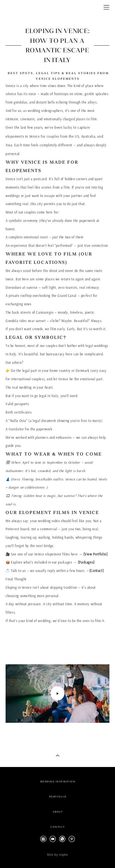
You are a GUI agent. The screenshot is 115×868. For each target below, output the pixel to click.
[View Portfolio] (96, 554)
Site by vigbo (57, 855)
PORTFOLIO (58, 797)
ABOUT (58, 812)
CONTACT (58, 827)
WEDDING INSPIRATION (58, 781)
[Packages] (86, 562)
